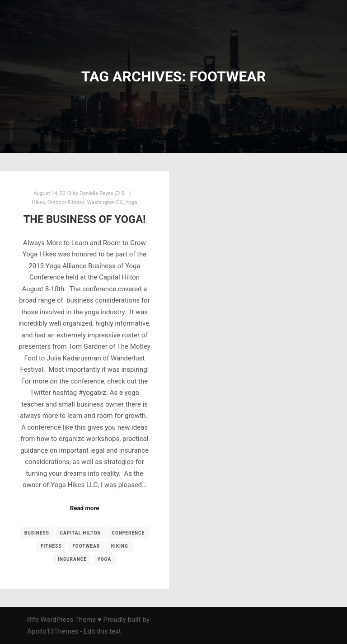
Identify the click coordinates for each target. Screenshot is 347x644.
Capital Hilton (81, 533)
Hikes (38, 202)
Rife (33, 620)
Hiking (120, 546)
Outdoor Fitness (66, 202)
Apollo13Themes (53, 631)
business (37, 533)
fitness (51, 546)
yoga (104, 559)
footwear (86, 546)
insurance (72, 559)
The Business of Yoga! (85, 219)
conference (128, 533)
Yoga (131, 202)
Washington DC (105, 202)
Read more (85, 508)
